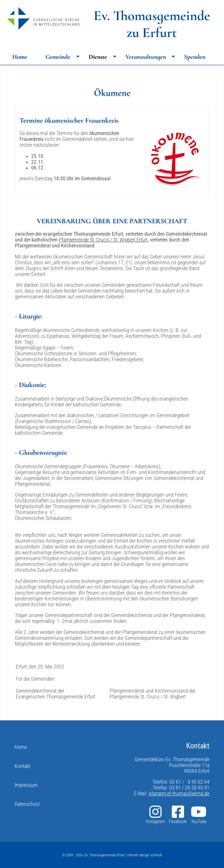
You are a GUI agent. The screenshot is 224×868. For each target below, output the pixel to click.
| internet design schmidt (143, 855)
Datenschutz (27, 804)
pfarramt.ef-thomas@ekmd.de (179, 794)
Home (20, 57)
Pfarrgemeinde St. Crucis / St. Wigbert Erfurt (103, 240)
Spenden (195, 57)
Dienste (104, 57)
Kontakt (22, 766)
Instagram (155, 814)
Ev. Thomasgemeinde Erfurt (104, 855)
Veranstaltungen (152, 57)
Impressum (26, 785)
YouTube (199, 814)
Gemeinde (64, 57)
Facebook (178, 814)
